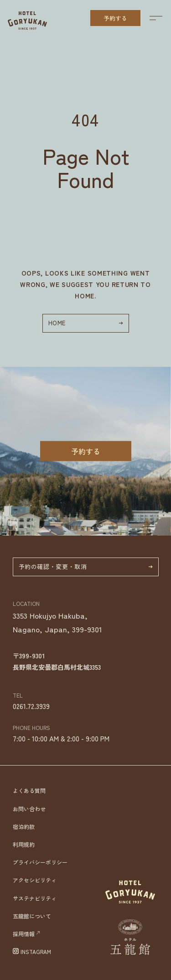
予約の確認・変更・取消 (86, 566)
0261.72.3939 (31, 706)
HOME (86, 323)
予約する (115, 18)
